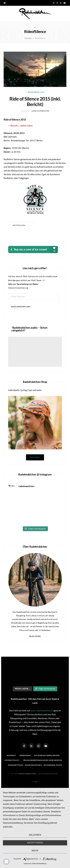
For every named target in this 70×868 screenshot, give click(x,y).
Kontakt (11, 755)
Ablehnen (35, 835)
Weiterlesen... (19, 225)
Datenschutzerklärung (18, 288)
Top (35, 782)
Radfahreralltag (36, 92)
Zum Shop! (35, 457)
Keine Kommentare (41, 111)
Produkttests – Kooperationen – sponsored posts (35, 765)
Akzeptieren (35, 843)
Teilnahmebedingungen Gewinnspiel (43, 760)
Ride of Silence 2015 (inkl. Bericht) (35, 101)
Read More (35, 636)
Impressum (25, 755)
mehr (35, 851)
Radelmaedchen (28, 774)
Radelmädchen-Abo (21, 307)
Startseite (28, 38)
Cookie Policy (12, 760)
